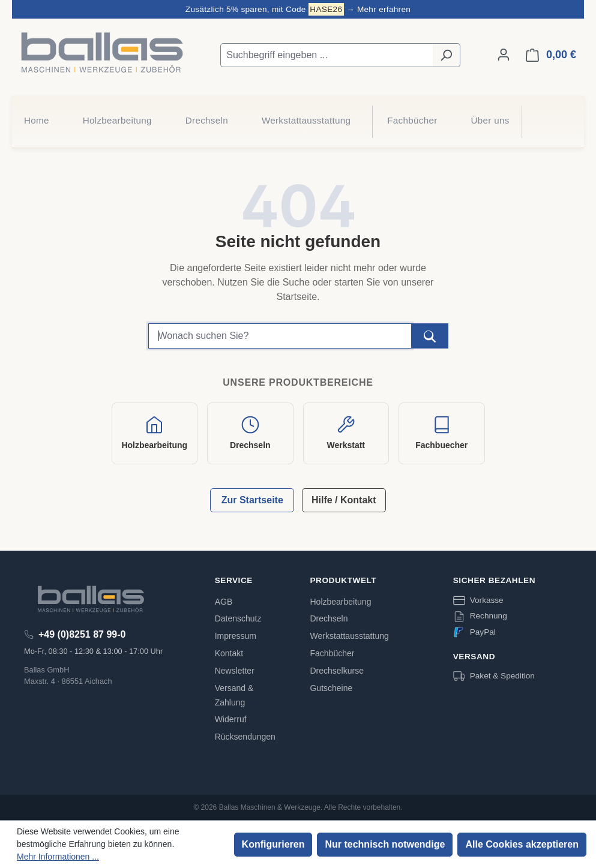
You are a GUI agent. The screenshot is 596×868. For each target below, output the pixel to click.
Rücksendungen (245, 737)
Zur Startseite (252, 500)
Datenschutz (238, 618)
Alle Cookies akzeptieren (522, 844)
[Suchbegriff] (280, 336)
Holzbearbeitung (340, 602)
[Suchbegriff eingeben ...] (327, 55)
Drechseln (329, 618)
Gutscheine (331, 688)
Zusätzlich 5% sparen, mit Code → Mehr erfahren (298, 9)
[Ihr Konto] (504, 55)
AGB (224, 602)
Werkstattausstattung (349, 636)
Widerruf (231, 719)
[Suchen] (446, 55)
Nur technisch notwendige (385, 844)
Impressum (236, 636)
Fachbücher (332, 653)
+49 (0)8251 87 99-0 (82, 634)
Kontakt (229, 653)
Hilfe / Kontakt (344, 500)
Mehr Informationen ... (58, 857)
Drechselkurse (336, 671)
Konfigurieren (273, 844)
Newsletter (235, 671)
